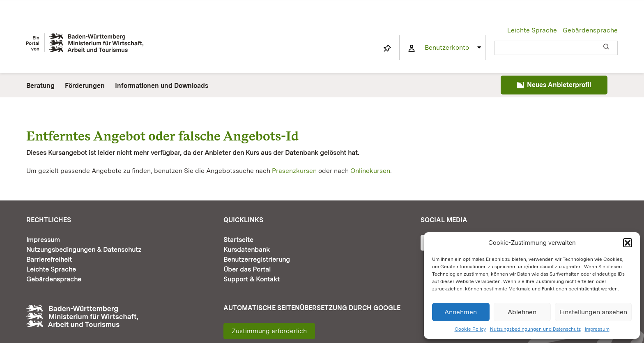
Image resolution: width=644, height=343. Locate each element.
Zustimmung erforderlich (269, 331)
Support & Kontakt (252, 279)
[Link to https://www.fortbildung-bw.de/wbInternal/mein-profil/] (412, 48)
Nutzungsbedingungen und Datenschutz (535, 329)
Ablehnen (522, 312)
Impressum (597, 329)
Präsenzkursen (294, 171)
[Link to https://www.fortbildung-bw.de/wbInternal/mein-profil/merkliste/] (387, 48)
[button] (628, 243)
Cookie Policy (470, 329)
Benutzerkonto (447, 47)
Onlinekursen (370, 171)
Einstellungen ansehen (593, 312)
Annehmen (461, 312)
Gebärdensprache (590, 30)
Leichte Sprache (532, 30)
